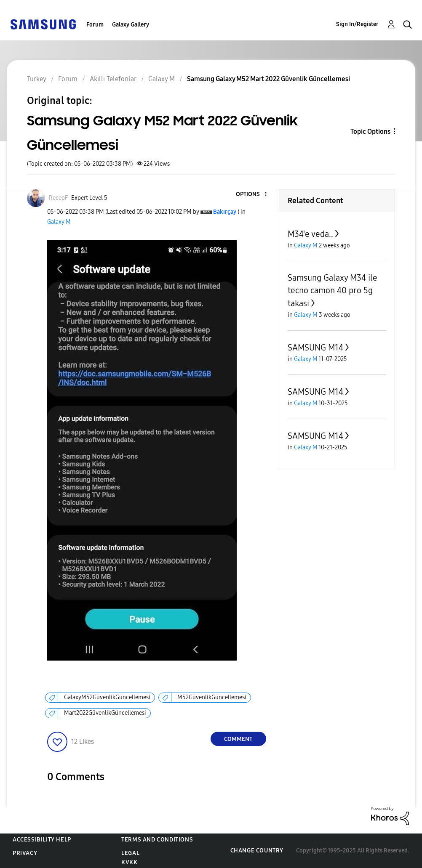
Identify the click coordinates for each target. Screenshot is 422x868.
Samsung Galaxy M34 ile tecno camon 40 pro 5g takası (333, 291)
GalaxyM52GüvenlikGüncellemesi (107, 697)
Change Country (257, 851)
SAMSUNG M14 (315, 348)
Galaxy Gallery (131, 25)
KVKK (129, 862)
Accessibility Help (42, 840)
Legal (130, 853)
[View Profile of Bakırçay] (225, 212)
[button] (251, 195)
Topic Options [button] (370, 131)
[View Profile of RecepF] (58, 198)
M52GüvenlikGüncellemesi (212, 697)
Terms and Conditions (157, 840)
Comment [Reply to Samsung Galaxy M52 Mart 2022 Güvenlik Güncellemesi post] (238, 739)
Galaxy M (59, 222)
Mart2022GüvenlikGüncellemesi (105, 713)
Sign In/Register (357, 24)
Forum (95, 25)
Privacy (25, 853)
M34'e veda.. (310, 234)
